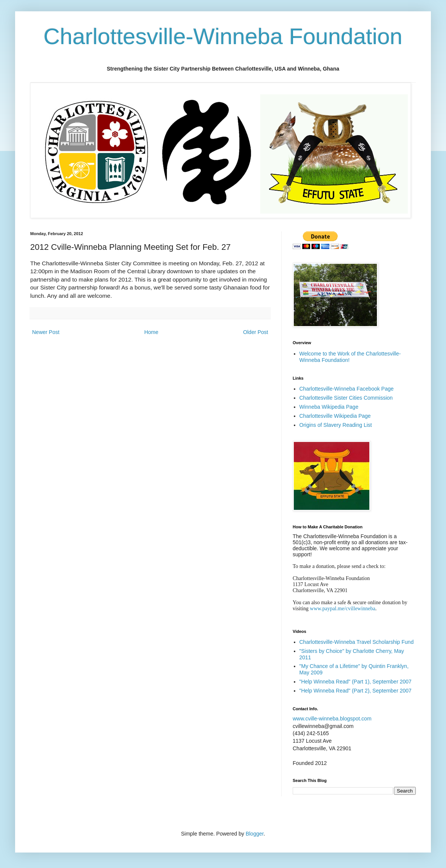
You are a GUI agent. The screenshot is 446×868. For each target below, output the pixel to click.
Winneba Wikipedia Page (329, 407)
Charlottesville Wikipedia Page (335, 416)
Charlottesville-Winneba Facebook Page (347, 389)
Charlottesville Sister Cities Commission (346, 398)
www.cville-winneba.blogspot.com (332, 719)
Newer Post (46, 332)
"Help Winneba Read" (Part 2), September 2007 (356, 691)
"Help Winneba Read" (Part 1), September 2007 (356, 682)
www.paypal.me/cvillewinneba (343, 609)
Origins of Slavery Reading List (336, 425)
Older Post (256, 332)
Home (151, 332)
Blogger (254, 834)
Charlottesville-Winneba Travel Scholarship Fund (357, 642)
